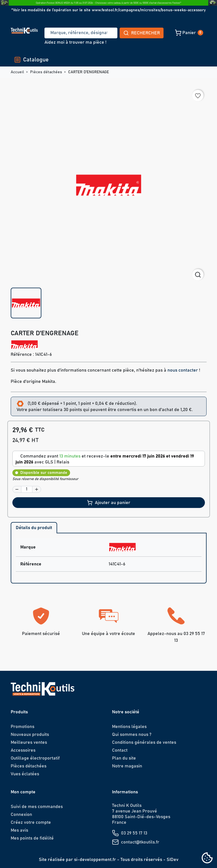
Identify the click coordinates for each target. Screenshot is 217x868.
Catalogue (31, 60)
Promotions (23, 727)
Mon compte (23, 792)
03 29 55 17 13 (134, 833)
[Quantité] (27, 489)
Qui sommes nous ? (132, 734)
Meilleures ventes (29, 742)
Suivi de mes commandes (37, 807)
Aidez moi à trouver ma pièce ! (75, 42)
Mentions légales (129, 727)
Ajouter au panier (109, 503)
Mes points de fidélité (32, 838)
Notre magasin (127, 766)
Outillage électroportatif (35, 758)
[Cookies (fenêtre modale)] (207, 858)
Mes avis (19, 830)
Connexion (21, 814)
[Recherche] (60, 33)
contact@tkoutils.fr (140, 842)
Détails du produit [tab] (34, 528)
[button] (150, 33)
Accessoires (23, 750)
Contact (120, 750)
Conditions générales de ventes (144, 742)
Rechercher (100, 33)
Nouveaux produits (30, 734)
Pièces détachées (29, 766)
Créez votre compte (31, 822)
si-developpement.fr (95, 860)
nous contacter (183, 370)
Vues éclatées (25, 774)
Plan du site (124, 758)
